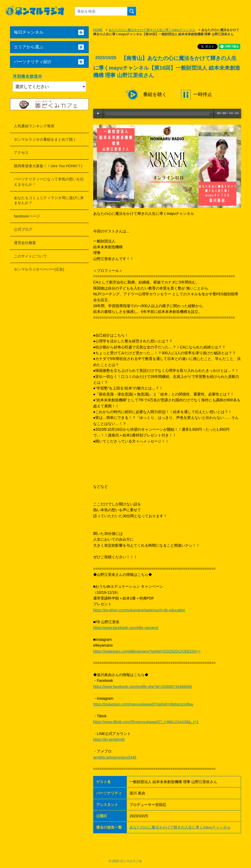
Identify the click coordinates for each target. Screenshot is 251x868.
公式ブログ (23, 229)
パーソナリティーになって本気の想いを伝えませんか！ (49, 182)
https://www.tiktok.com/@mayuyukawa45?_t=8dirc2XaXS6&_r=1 (146, 722)
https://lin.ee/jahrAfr (109, 739)
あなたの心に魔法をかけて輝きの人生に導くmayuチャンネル (152, 30)
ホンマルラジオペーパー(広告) (39, 269)
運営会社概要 (25, 243)
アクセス (21, 153)
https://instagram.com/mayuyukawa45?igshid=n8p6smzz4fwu (143, 704)
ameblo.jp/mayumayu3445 (115, 757)
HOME (98, 30)
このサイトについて (30, 256)
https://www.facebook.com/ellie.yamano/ (126, 628)
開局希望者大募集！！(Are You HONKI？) (48, 166)
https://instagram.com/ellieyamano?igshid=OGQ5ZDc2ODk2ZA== (147, 651)
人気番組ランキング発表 (34, 126)
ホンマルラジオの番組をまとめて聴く (45, 139)
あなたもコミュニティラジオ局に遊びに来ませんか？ (49, 200)
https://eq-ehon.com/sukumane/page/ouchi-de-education (139, 610)
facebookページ (27, 216)
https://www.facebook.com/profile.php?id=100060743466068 (143, 687)
